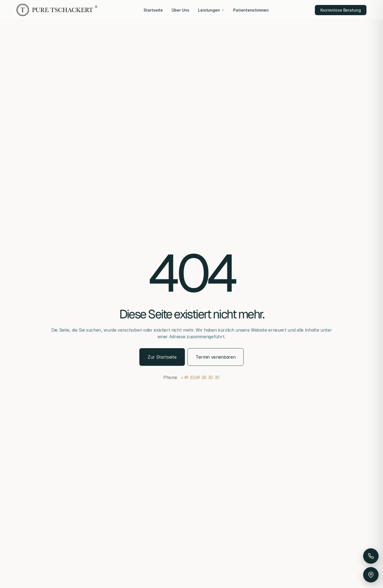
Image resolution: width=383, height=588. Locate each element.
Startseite (153, 10)
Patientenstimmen (251, 10)
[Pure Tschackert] (57, 10)
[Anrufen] (371, 556)
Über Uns (180, 10)
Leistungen (211, 10)
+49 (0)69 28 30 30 (200, 377)
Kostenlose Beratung (341, 10)
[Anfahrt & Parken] (371, 575)
